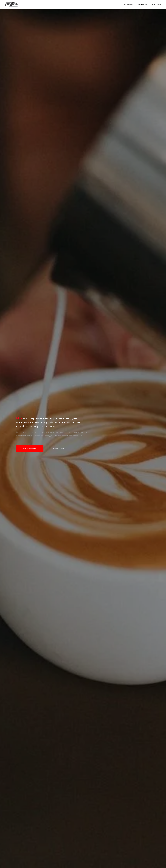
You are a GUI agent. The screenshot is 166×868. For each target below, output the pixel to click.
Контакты (157, 5)
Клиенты (142, 5)
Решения (129, 5)
